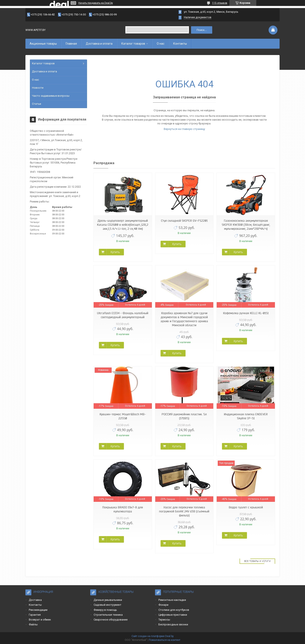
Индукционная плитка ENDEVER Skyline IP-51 (246, 416)
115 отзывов (220, 3)
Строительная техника (108, 615)
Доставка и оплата (99, 44)
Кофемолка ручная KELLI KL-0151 (246, 313)
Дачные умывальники (108, 600)
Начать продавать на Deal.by (96, 3)
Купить (115, 252)
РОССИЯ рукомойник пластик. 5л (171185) (184, 416)
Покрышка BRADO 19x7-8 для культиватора (123, 509)
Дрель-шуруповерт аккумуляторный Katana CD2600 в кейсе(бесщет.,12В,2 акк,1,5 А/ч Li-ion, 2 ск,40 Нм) (123, 225)
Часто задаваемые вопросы (51, 96)
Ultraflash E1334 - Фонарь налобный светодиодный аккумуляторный (123, 315)
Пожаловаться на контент (165, 640)
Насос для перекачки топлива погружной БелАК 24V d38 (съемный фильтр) (184, 511)
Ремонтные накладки (172, 600)
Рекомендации (38, 610)
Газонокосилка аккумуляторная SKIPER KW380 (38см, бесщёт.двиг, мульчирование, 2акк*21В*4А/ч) (246, 225)
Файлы (33, 624)
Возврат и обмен (40, 620)
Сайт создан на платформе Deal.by (153, 636)
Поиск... (202, 30)
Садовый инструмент (107, 605)
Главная (71, 44)
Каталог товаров (133, 44)
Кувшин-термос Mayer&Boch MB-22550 (123, 416)
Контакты (180, 44)
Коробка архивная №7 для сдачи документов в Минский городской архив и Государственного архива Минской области (184, 319)
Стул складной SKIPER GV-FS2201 (184, 221)
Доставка (35, 600)
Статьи (37, 104)
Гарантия (35, 615)
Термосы (164, 620)
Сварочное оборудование (111, 620)
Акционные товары (43, 44)
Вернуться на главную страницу (184, 129)
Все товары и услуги (257, 561)
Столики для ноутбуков (174, 610)
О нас (161, 44)
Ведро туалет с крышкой (246, 507)
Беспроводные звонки (173, 624)
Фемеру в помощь (105, 610)
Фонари (163, 605)
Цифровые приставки (173, 615)
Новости (38, 88)
